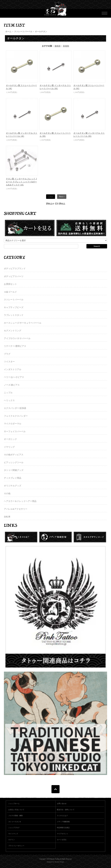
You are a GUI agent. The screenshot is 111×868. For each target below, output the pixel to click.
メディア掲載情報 (63, 822)
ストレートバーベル (23, 32)
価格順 (58, 46)
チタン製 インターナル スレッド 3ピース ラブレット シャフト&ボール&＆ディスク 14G (21, 182)
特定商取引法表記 (63, 828)
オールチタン (41, 32)
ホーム (8, 32)
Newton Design (59, 862)
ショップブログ (14, 828)
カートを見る (62, 840)
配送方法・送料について (66, 810)
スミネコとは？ (63, 816)
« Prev (51, 197)
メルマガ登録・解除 (16, 816)
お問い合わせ (62, 804)
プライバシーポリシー (16, 846)
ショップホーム (14, 804)
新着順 (66, 46)
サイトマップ (13, 834)
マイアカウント (63, 834)
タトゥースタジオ (15, 822)
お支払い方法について (16, 810)
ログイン (12, 840)
